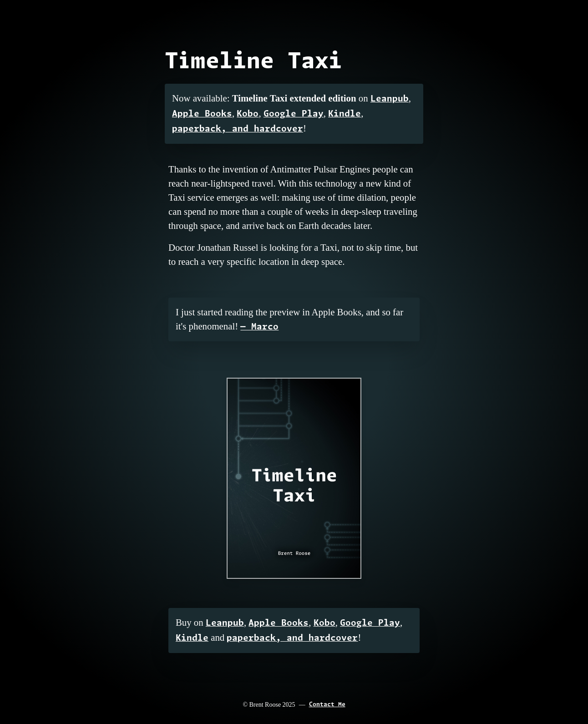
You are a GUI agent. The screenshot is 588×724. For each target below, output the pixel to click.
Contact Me (327, 705)
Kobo (248, 114)
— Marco (259, 327)
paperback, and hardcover (238, 129)
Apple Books (202, 114)
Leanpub (390, 99)
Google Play (294, 114)
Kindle (345, 114)
